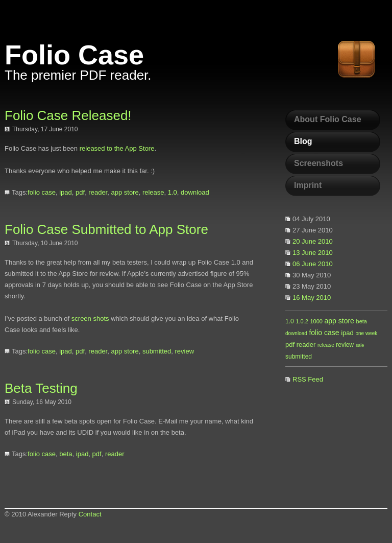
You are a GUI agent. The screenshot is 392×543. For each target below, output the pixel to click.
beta (362, 321)
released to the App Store (117, 148)
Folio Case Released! (68, 115)
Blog (303, 141)
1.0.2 (302, 321)
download (296, 333)
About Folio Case (328, 119)
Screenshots (318, 163)
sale (360, 345)
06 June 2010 (313, 264)
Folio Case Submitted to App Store (106, 229)
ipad (347, 333)
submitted (299, 357)
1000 (316, 321)
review (345, 345)
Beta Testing (41, 388)
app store (339, 321)
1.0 (290, 321)
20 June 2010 (313, 241)
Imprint (308, 185)
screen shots (90, 318)
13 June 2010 (313, 253)
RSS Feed (308, 379)
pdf (290, 345)
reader (306, 345)
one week (366, 333)
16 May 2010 (312, 298)
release (326, 345)
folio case (324, 333)
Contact (90, 514)
